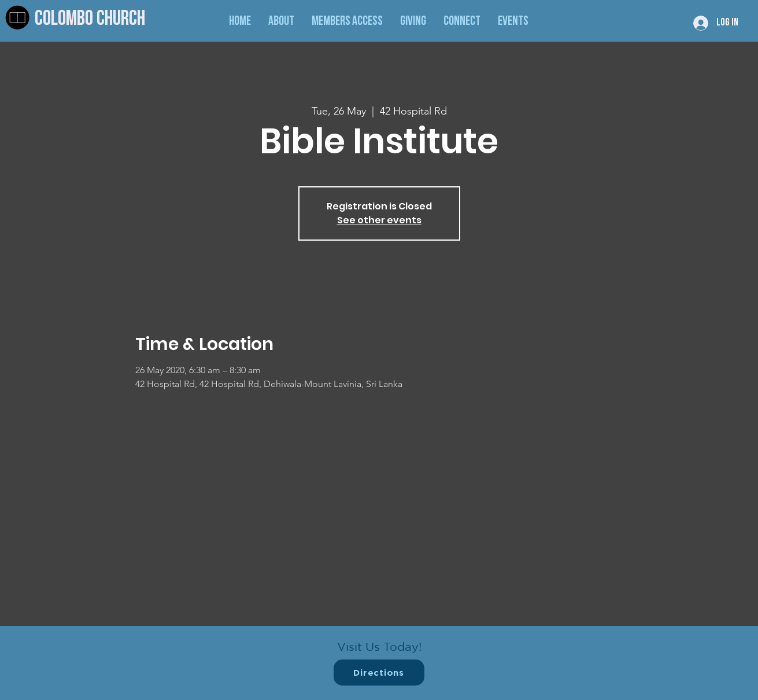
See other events (379, 220)
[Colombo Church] (111, 20)
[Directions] (379, 673)
